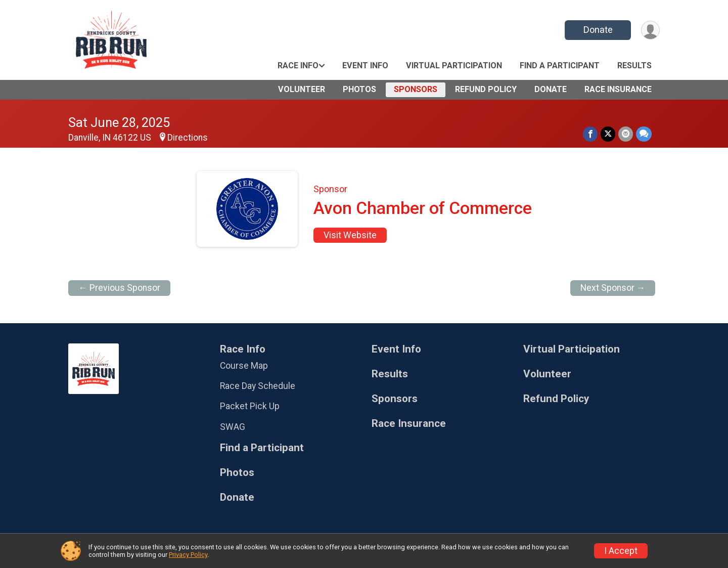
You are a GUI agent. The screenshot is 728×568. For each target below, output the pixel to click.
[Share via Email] (626, 134)
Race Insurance (618, 89)
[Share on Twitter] (608, 134)
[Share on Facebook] (590, 134)
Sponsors (416, 89)
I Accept (621, 551)
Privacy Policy (188, 555)
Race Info (298, 65)
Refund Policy (486, 89)
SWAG (233, 427)
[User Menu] (650, 30)
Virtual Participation (454, 65)
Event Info (365, 65)
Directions (188, 138)
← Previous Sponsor (119, 288)
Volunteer (302, 89)
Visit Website (350, 235)
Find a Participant (560, 65)
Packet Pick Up (250, 406)
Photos (359, 89)
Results (634, 65)
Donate (598, 30)
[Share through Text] (644, 134)
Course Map (244, 366)
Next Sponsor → (613, 288)
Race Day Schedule (258, 386)
